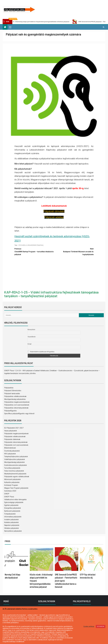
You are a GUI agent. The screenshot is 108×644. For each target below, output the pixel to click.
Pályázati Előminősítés (13, 391)
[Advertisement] (54, 273)
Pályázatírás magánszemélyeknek (17, 402)
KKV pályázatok (10, 454)
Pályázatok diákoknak (12, 439)
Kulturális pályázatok (12, 482)
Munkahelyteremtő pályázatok (15, 474)
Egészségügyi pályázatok (14, 502)
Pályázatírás (9, 388)
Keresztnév (31, 330)
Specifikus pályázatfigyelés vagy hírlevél (19, 414)
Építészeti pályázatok (12, 511)
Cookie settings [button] (89, 626)
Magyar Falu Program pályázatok (16, 488)
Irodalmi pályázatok (11, 520)
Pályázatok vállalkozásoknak (15, 437)
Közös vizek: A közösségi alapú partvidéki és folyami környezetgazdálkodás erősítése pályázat (37, 22)
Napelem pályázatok (12, 525)
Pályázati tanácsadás (12, 394)
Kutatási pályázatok (11, 522)
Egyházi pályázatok (11, 505)
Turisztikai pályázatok (12, 468)
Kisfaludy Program (11, 485)
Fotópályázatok (10, 514)
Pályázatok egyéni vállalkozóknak (17, 477)
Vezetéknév (32, 337)
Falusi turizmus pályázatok (14, 471)
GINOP (7, 494)
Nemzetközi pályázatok (13, 531)
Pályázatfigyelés (10, 411)
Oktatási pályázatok (11, 528)
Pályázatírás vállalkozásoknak (15, 396)
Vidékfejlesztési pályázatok (15, 459)
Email (29, 344)
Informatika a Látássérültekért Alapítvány (31, 245)
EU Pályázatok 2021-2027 (14, 428)
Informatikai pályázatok (13, 517)
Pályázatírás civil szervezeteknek (17, 405)
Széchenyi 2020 (10, 491)
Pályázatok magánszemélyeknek (16, 434)
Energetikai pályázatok (13, 508)
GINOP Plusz (9, 497)
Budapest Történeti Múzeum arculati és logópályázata (74, 251)
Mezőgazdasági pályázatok (14, 462)
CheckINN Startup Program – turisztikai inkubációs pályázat (34, 251)
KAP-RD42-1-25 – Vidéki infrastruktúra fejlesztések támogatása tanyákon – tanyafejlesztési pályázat (51, 294)
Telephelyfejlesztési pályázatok (16, 457)
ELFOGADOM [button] (101, 626)
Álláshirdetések (10, 448)
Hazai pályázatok (11, 431)
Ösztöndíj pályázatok (12, 451)
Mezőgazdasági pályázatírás (15, 399)
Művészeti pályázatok (12, 479)
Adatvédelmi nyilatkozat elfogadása (41, 352)
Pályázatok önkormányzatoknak (16, 442)
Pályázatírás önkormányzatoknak (16, 408)
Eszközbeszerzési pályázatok (16, 465)
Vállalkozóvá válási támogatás (15, 500)
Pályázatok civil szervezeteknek (16, 445)
